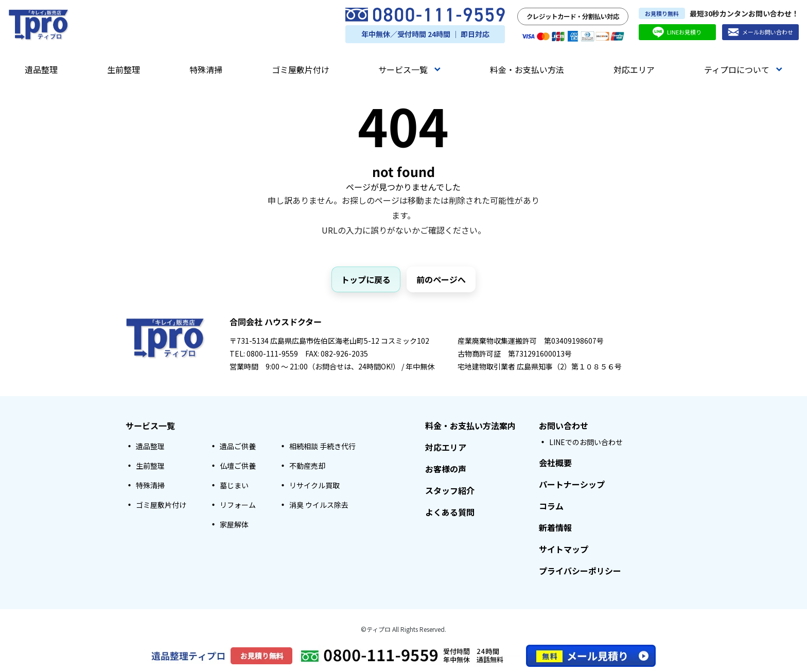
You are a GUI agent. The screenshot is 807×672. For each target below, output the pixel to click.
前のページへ (441, 279)
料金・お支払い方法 (527, 69)
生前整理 (124, 69)
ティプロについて (743, 69)
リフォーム (238, 505)
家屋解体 (234, 524)
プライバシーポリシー (580, 571)
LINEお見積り (677, 32)
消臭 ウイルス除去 (319, 505)
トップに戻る (366, 279)
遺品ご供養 (238, 446)
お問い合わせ (564, 426)
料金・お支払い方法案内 (470, 426)
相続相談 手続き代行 (322, 446)
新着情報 (555, 527)
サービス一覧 (409, 69)
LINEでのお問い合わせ (586, 442)
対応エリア (634, 69)
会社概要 (555, 463)
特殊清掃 (206, 69)
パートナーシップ (572, 484)
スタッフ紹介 (450, 490)
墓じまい (234, 485)
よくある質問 (450, 512)
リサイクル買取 (314, 485)
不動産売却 (307, 466)
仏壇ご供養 (238, 466)
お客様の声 (446, 469)
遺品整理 (41, 69)
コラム (551, 506)
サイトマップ (564, 549)
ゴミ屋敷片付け (301, 69)
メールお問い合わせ (760, 32)
